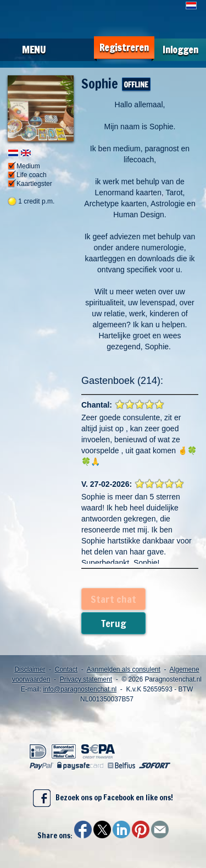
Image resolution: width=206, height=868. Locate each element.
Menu (34, 50)
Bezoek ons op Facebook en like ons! (103, 798)
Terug (114, 623)
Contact (66, 669)
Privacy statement (86, 679)
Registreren (124, 48)
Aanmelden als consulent (124, 669)
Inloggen (180, 50)
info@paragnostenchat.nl (80, 689)
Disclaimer (30, 669)
